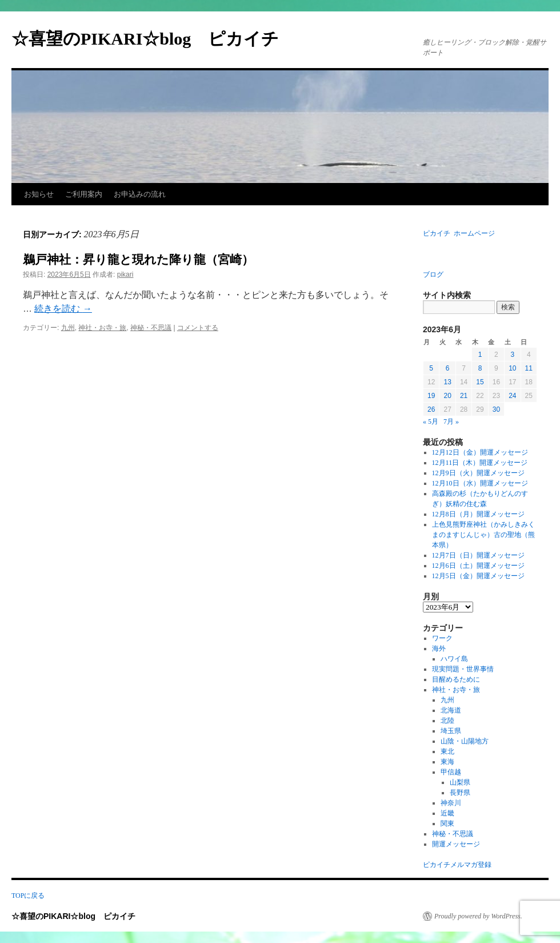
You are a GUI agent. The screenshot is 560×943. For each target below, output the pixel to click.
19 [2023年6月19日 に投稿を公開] (431, 396)
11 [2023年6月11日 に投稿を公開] (529, 368)
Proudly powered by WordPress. (478, 916)
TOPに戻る (28, 896)
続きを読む (63, 309)
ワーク (442, 638)
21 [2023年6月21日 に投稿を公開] (464, 396)
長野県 (460, 793)
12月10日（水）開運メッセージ (480, 483)
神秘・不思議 (151, 328)
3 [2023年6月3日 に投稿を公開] (512, 355)
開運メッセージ (456, 844)
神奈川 (451, 803)
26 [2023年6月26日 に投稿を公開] (431, 409)
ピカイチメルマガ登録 (457, 865)
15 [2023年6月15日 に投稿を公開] (480, 382)
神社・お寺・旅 (102, 328)
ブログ (433, 274)
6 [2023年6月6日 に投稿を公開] (448, 368)
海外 (439, 648)
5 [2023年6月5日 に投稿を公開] (431, 368)
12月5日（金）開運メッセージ (478, 576)
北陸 (447, 721)
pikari (125, 274)
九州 (68, 328)
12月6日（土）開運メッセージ (478, 566)
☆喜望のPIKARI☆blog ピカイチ (154, 39)
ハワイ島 (454, 659)
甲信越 (451, 772)
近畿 (447, 813)
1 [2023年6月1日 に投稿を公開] (480, 355)
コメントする (198, 328)
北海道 (451, 710)
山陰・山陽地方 (465, 741)
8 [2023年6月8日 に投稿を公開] (480, 368)
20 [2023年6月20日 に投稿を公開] (447, 396)
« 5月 (431, 421)
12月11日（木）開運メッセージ (480, 463)
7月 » (451, 421)
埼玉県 (451, 731)
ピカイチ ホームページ (459, 233)
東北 (447, 751)
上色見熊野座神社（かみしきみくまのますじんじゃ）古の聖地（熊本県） (483, 535)
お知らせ (39, 194)
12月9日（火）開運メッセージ (478, 473)
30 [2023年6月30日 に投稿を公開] (496, 409)
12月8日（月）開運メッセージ (478, 514)
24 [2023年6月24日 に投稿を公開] (512, 396)
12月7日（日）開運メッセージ (478, 555)
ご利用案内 (84, 194)
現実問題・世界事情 (463, 669)
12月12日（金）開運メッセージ (480, 452)
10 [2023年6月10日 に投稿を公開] (512, 368)
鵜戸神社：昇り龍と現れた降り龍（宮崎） (138, 260)
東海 (447, 762)
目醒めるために (456, 679)
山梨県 (460, 782)
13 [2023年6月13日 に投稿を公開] (447, 382)
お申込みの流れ (140, 194)
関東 (447, 823)
